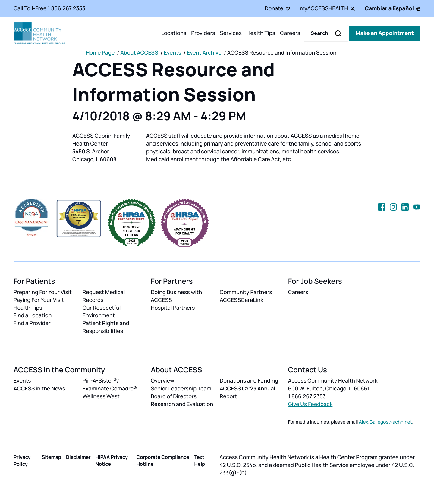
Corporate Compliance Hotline (163, 460)
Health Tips (261, 33)
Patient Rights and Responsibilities (106, 327)
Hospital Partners (173, 308)
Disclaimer (78, 457)
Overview (162, 381)
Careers (290, 33)
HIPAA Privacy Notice (112, 460)
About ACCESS (139, 53)
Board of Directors (174, 396)
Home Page (100, 53)
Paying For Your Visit (39, 300)
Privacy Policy (22, 460)
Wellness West (101, 396)
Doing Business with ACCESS (176, 296)
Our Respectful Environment (102, 312)
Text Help (200, 460)
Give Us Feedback (310, 404)
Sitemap (52, 457)
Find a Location (33, 315)
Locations (174, 33)
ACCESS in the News (39, 389)
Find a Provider (32, 323)
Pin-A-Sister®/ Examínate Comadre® (110, 385)
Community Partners (246, 292)
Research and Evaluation (182, 404)
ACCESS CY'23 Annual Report (247, 393)
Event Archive (204, 53)
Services (231, 33)
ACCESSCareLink (241, 300)
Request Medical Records (104, 296)
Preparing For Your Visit (43, 292)
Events (172, 53)
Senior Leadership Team (181, 389)
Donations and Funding (249, 381)
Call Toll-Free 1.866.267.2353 (49, 8)
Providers (203, 33)
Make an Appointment (385, 33)
